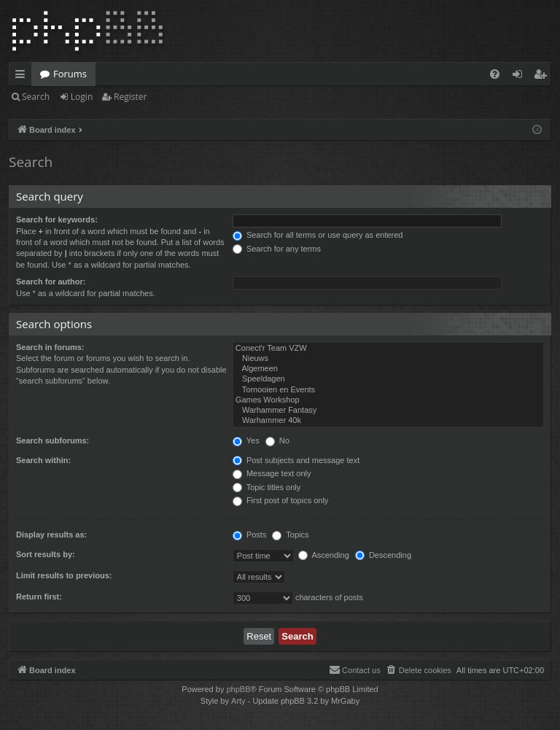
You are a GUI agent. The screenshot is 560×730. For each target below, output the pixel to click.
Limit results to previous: (64, 575)
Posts (250, 535)
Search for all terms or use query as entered (318, 235)
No (277, 440)
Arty (238, 701)
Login (82, 97)
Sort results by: (46, 554)
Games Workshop (388, 400)
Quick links (23, 77)
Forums (70, 74)
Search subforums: (52, 440)
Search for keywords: (57, 220)
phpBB (238, 689)
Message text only (272, 473)
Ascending (324, 555)
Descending (383, 555)
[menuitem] (495, 74)
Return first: (39, 597)
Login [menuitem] (520, 77)
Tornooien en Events (388, 390)
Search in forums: (50, 347)
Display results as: (51, 535)
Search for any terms (277, 249)
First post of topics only (281, 500)
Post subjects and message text (296, 460)
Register (130, 97)
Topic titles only (267, 487)
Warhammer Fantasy (388, 411)
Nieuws (388, 359)
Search (36, 97)
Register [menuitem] (543, 77)
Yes (246, 440)
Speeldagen (388, 379)
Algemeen (388, 369)
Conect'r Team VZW (388, 349)
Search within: (43, 460)
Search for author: (51, 281)
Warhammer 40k (388, 421)
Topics (290, 535)
